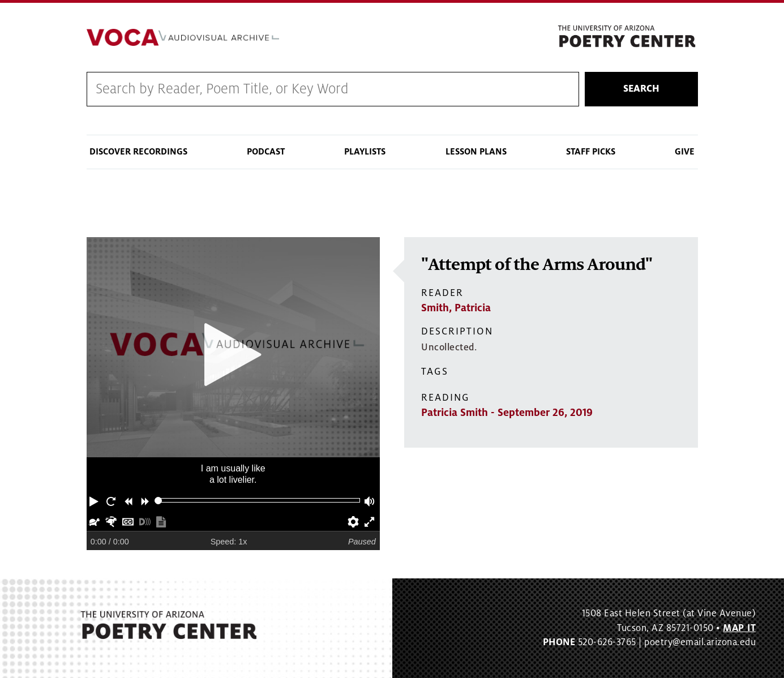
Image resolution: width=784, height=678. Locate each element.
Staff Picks (591, 152)
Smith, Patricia (456, 308)
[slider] (158, 501)
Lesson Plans (476, 152)
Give (685, 152)
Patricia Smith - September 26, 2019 (507, 413)
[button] (95, 500)
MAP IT (739, 628)
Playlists (365, 152)
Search (641, 89)
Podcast (266, 152)
